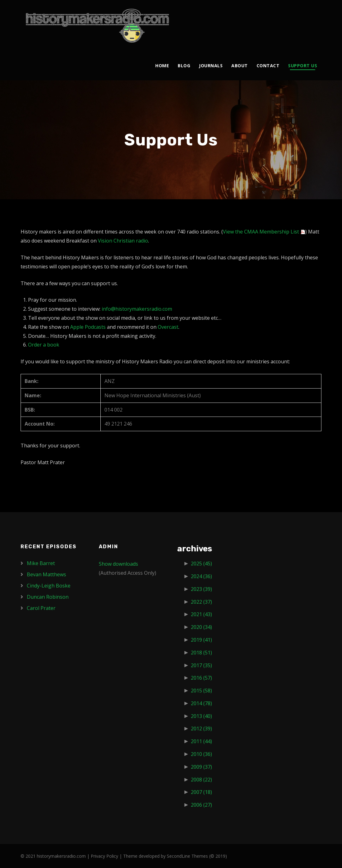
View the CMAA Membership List (261, 232)
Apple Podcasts (88, 327)
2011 (201, 741)
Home (162, 66)
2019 (201, 640)
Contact (268, 66)
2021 (201, 614)
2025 (201, 564)
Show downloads (118, 564)
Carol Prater (41, 608)
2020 (201, 627)
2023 (201, 589)
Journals (211, 66)
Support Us (303, 66)
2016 (201, 678)
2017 (201, 665)
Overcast (168, 327)
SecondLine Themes (187, 856)
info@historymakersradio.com (137, 309)
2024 (201, 576)
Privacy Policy (104, 856)
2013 (201, 716)
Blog (184, 66)
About (240, 66)
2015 (201, 691)
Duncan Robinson (48, 597)
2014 (201, 703)
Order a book (44, 345)
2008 (201, 780)
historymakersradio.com (61, 856)
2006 (201, 805)
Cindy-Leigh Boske (49, 586)
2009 (201, 767)
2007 (201, 792)
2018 (201, 653)
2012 (201, 729)
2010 (201, 754)
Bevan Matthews (46, 574)
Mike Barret (41, 563)
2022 (201, 602)
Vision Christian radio (123, 241)
